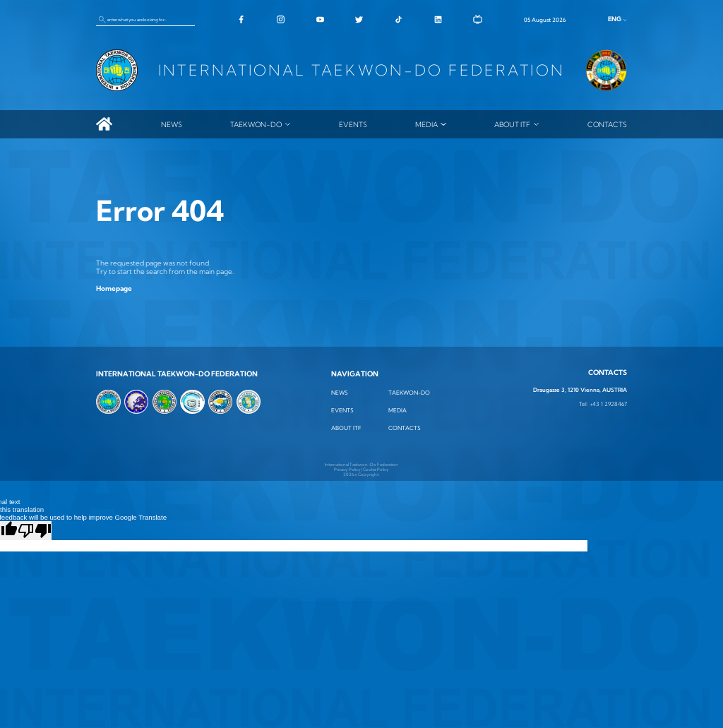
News (172, 124)
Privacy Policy (347, 469)
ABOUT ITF (512, 124)
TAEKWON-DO (256, 124)
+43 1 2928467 (608, 404)
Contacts (607, 124)
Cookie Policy (376, 469)
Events (353, 124)
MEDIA (426, 124)
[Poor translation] (35, 531)
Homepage (114, 288)
